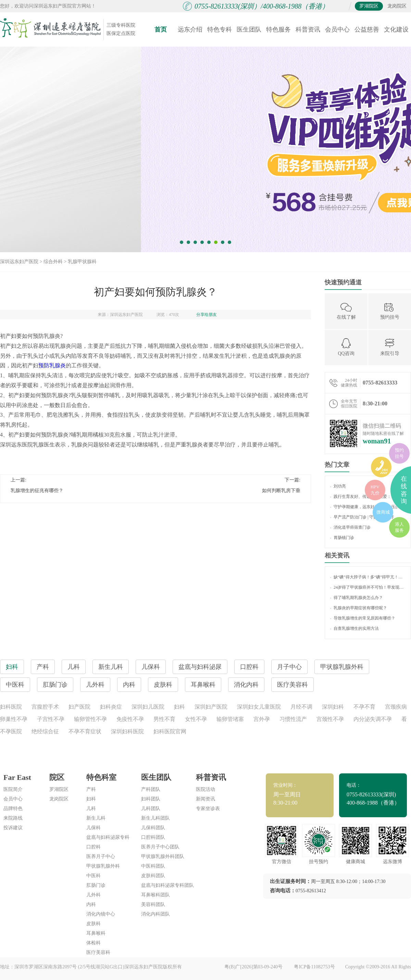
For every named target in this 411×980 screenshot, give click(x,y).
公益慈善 (367, 29)
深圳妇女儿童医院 (259, 707)
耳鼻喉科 (96, 933)
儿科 (91, 808)
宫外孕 (262, 719)
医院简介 (13, 789)
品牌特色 (13, 808)
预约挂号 (390, 311)
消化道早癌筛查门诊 (350, 527)
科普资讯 (308, 29)
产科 (91, 789)
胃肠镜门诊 (342, 538)
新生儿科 (96, 818)
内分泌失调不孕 (373, 719)
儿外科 (94, 895)
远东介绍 (190, 29)
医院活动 (206, 789)
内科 (91, 904)
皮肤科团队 (153, 876)
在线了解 (346, 311)
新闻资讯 (206, 799)
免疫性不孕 (130, 719)
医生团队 (249, 29)
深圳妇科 (333, 707)
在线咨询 (404, 490)
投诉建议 (13, 828)
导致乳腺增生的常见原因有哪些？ (363, 618)
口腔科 (94, 847)
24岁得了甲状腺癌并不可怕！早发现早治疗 (368, 587)
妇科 (179, 707)
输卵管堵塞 (230, 719)
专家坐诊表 (208, 808)
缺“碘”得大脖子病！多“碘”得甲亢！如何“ (368, 577)
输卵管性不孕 (90, 719)
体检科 (94, 943)
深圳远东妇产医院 (19, 262)
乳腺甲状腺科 (82, 262)
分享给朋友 (207, 315)
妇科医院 (11, 707)
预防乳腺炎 (52, 365)
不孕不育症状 (85, 731)
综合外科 (53, 262)
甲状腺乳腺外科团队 (163, 856)
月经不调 (301, 707)
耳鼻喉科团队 (155, 895)
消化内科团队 (155, 914)
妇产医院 (79, 707)
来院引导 (390, 347)
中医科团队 (153, 866)
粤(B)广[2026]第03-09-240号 (254, 967)
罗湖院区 (369, 6)
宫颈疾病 (396, 707)
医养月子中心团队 (160, 847)
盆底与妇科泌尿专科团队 (167, 885)
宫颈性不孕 (330, 719)
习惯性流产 (293, 719)
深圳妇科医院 (127, 731)
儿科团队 (151, 808)
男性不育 (164, 719)
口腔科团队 (153, 837)
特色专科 (220, 29)
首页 (161, 29)
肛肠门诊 (96, 885)
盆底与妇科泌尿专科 (108, 837)
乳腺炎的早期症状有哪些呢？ (359, 608)
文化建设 (396, 29)
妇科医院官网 (170, 731)
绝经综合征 (45, 731)
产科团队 (151, 789)
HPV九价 (375, 490)
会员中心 (337, 29)
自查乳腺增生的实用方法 (354, 628)
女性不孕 (196, 719)
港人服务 (399, 527)
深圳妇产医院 (211, 707)
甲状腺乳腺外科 (103, 866)
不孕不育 (364, 707)
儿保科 (94, 828)
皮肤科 (94, 924)
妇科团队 (151, 799)
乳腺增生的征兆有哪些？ (37, 491)
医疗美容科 (292, 685)
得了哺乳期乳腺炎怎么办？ (357, 598)
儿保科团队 (153, 828)
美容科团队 (153, 904)
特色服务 (278, 29)
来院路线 (13, 818)
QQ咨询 (346, 347)
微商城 (383, 512)
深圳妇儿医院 (148, 707)
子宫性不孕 (51, 719)
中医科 (94, 876)
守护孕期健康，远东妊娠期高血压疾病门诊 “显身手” (368, 507)
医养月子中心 (101, 856)
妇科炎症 (111, 707)
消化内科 (246, 685)
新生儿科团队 (155, 818)
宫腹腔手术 (45, 707)
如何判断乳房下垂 (281, 491)
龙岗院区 (397, 6)
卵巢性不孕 (14, 719)
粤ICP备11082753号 (314, 967)
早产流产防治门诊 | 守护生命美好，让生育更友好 (368, 517)
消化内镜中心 (101, 914)
